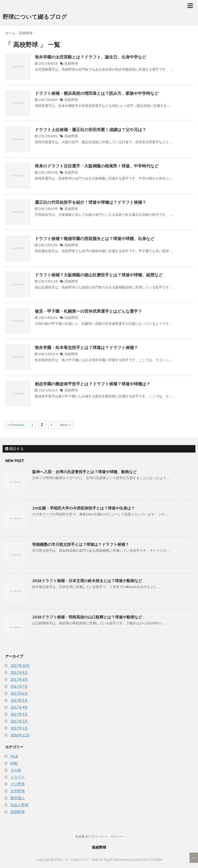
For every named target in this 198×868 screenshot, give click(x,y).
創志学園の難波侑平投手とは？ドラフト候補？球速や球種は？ (93, 384)
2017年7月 (19, 686)
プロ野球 (18, 784)
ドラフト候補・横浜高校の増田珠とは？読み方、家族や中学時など (97, 93)
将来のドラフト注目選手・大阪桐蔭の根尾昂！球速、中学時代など (97, 166)
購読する (14, 449)
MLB (14, 756)
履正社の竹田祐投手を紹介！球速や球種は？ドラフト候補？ (90, 202)
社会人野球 (19, 805)
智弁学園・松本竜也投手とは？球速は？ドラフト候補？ (86, 347)
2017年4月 (19, 707)
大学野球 (18, 791)
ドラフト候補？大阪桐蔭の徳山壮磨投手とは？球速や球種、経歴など (99, 275)
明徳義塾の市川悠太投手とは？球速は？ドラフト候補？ (81, 544)
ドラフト (18, 777)
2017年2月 (19, 721)
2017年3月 (19, 714)
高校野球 (71, 63)
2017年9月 (19, 673)
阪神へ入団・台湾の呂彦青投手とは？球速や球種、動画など (84, 472)
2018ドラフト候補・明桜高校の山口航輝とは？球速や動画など (87, 617)
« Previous (16, 425)
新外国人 (18, 798)
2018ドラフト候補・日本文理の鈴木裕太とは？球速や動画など (87, 581)
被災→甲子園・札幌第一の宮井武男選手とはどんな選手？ (88, 311)
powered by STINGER (146, 860)
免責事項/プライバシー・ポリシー (99, 836)
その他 (16, 770)
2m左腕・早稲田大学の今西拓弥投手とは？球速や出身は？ (84, 508)
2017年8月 (19, 679)
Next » (65, 425)
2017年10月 (20, 666)
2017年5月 (19, 700)
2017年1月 (19, 728)
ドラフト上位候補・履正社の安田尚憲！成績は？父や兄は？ (90, 130)
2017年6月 (19, 693)
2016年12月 (20, 735)
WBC (14, 763)
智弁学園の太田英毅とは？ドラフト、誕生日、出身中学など (90, 57)
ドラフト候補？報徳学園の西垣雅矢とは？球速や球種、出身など (95, 239)
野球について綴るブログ (35, 17)
